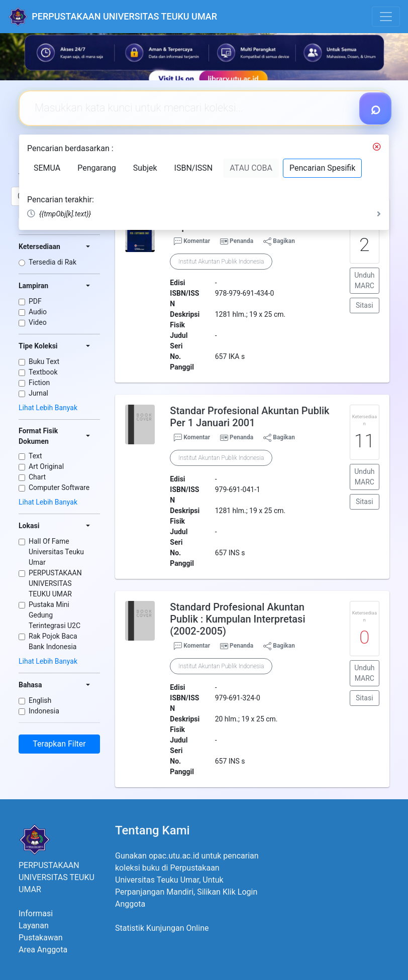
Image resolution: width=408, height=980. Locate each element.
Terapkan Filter (59, 744)
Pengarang (97, 168)
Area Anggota (43, 950)
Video (38, 322)
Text (35, 456)
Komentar (192, 241)
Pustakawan (40, 938)
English (40, 700)
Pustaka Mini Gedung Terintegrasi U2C (55, 615)
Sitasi (365, 305)
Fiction (39, 383)
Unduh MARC (364, 280)
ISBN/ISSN (194, 168)
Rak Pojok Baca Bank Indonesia (53, 641)
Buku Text (44, 361)
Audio (38, 312)
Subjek (145, 168)
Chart (37, 477)
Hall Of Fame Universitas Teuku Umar (56, 552)
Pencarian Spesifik (322, 168)
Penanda (241, 241)
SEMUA (47, 168)
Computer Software (59, 487)
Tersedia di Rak (53, 262)
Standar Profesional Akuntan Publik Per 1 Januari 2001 (249, 417)
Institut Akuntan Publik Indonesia (221, 262)
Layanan (34, 926)
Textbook (43, 372)
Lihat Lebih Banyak (48, 408)
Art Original (46, 466)
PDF (35, 301)
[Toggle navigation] (386, 17)
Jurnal (38, 393)
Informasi (36, 913)
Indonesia (44, 711)
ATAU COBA (251, 168)
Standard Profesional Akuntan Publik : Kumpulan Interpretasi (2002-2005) (237, 619)
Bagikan (279, 241)
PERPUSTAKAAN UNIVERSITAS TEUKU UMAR (55, 583)
